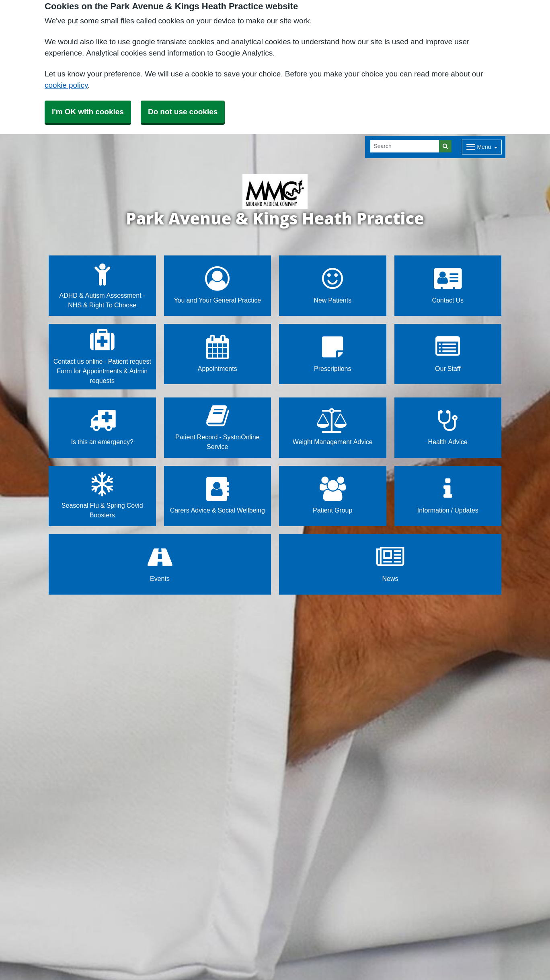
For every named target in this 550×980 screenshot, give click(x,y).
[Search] (405, 146)
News (390, 564)
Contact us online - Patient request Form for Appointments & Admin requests (102, 356)
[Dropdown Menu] (482, 147)
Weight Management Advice (333, 427)
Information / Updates (448, 495)
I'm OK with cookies (88, 112)
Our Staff (448, 353)
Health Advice (448, 427)
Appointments (218, 353)
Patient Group (332, 495)
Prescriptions (332, 353)
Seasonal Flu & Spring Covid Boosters (102, 495)
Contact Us (448, 285)
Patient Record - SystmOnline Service (217, 427)
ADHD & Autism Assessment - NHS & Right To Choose (102, 285)
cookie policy (66, 85)
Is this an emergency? (102, 427)
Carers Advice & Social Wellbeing (218, 495)
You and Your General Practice (217, 285)
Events (160, 564)
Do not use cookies (183, 112)
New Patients (332, 285)
